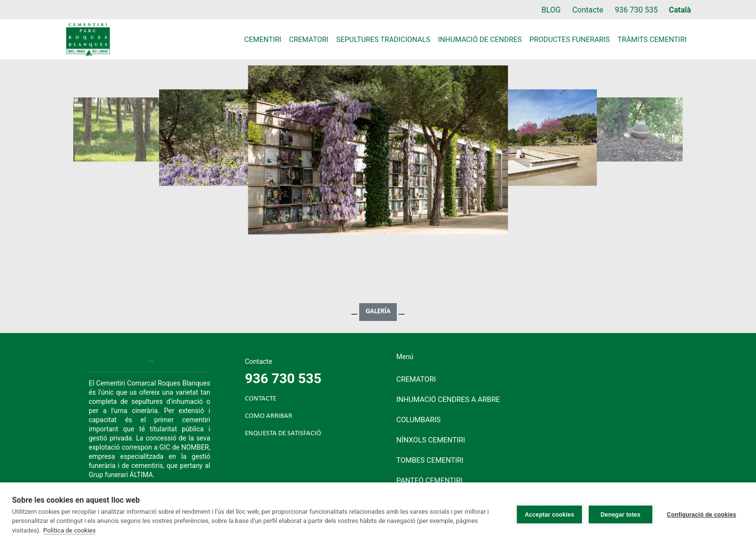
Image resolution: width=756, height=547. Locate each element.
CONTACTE (261, 399)
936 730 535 (636, 10)
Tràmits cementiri (652, 40)
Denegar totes (621, 515)
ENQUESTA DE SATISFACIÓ (283, 434)
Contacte (588, 10)
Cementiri (263, 40)
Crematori (309, 40)
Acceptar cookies (549, 515)
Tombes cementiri (430, 460)
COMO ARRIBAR (269, 416)
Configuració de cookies (702, 515)
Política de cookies (70, 530)
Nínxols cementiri (431, 440)
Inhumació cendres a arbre (448, 400)
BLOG (551, 10)
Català (680, 10)
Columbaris (418, 420)
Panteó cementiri (429, 480)
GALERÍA (378, 312)
